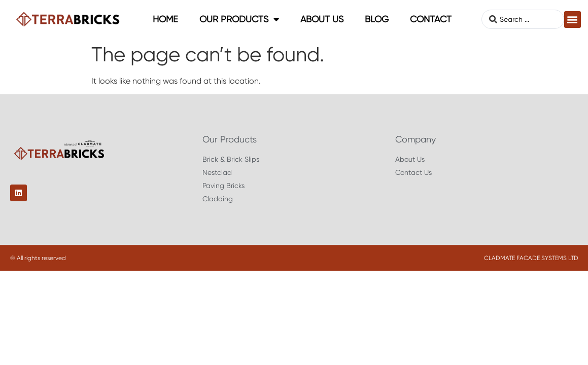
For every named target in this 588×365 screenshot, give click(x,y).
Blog (377, 19)
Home (165, 19)
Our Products (239, 19)
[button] (573, 20)
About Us (322, 19)
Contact (431, 19)
